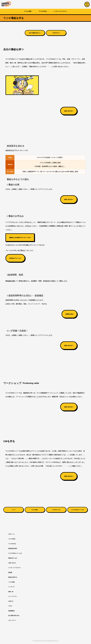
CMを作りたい (56, 33)
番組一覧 (11, 592)
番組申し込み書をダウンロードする (20, 237)
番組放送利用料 (13, 548)
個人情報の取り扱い (14, 615)
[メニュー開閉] (87, 4)
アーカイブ (11, 587)
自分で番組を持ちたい (35, 33)
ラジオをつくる (56, 510)
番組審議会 (11, 611)
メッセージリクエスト (60, 11)
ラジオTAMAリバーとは (77, 510)
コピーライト (12, 620)
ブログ (10, 606)
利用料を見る (69, 314)
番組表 (10, 572)
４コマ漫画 (11, 582)
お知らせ (11, 601)
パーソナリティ (13, 596)
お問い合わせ (12, 563)
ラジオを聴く (28, 11)
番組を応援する (13, 577)
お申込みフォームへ (15, 258)
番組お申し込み (13, 558)
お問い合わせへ (69, 111)
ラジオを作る (43, 11)
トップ (14, 510)
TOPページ (11, 534)
